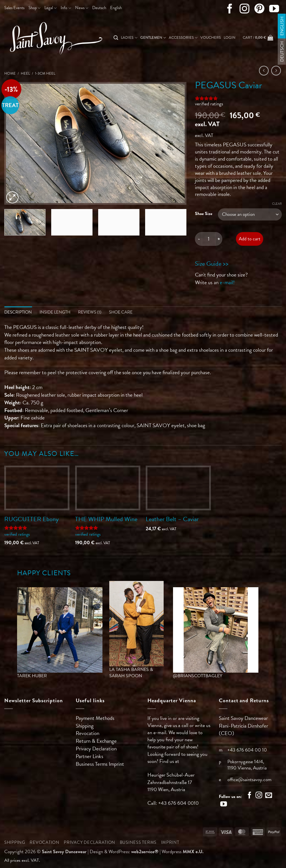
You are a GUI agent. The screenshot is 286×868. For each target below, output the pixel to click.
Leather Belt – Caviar (172, 519)
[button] (230, 38)
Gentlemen (153, 38)
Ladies (129, 38)
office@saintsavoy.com (249, 780)
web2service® (145, 852)
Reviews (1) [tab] (90, 312)
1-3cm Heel (45, 73)
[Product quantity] (209, 239)
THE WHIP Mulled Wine (106, 519)
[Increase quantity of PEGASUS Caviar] (219, 239)
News (82, 8)
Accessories (183, 38)
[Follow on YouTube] (274, 10)
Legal (51, 8)
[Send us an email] (269, 796)
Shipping (85, 726)
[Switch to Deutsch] (99, 8)
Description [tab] (18, 312)
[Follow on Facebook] (230, 10)
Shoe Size (204, 214)
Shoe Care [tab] (121, 312)
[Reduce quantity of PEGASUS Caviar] (198, 239)
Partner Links (89, 757)
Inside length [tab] (55, 312)
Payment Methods (95, 718)
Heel (25, 73)
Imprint (116, 764)
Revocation (88, 733)
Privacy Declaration (96, 749)
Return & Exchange (96, 741)
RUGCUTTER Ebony (31, 519)
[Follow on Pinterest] (259, 10)
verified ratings (209, 104)
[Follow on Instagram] (245, 10)
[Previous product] (276, 71)
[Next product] (264, 71)
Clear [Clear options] (277, 204)
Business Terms (92, 764)
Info (66, 8)
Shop (34, 8)
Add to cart (250, 239)
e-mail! (227, 282)
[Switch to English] (282, 26)
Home (10, 73)
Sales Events (14, 8)
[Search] (116, 38)
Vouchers (211, 38)
